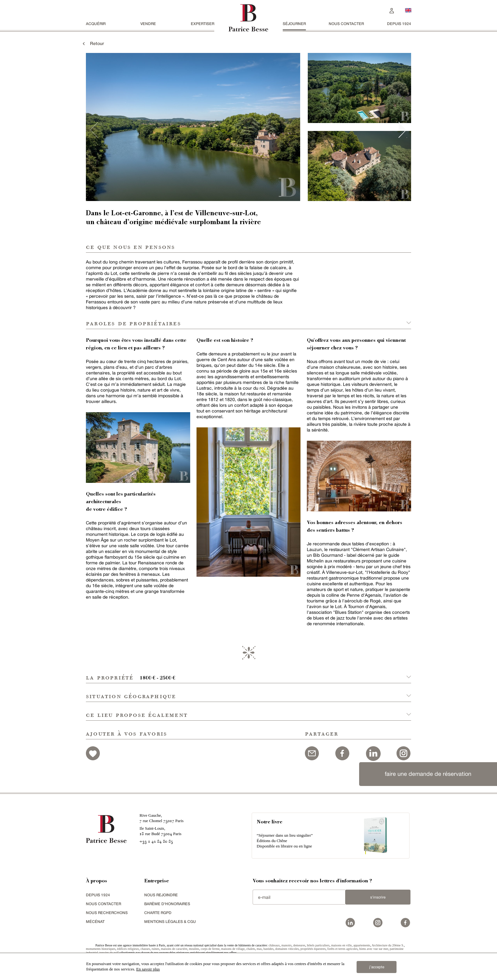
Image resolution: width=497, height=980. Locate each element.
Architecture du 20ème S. (388, 945)
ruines (155, 949)
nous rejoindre (161, 895)
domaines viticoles (287, 949)
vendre (148, 24)
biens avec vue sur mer (374, 949)
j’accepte (377, 967)
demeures (299, 945)
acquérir (96, 24)
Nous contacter (346, 24)
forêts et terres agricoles (343, 949)
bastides (268, 949)
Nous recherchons (107, 913)
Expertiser (203, 24)
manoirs (287, 945)
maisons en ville (342, 945)
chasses (145, 949)
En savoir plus (148, 969)
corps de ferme (210, 949)
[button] (248, 674)
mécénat (95, 922)
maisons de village (233, 949)
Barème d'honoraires (167, 904)
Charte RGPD (158, 913)
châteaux (274, 945)
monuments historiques (101, 949)
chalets (251, 949)
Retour (93, 43)
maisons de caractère (174, 949)
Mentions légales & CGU (170, 922)
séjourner (294, 24)
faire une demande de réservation (428, 774)
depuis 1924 (399, 24)
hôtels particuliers (318, 945)
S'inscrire (378, 897)
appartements (362, 945)
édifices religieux (128, 949)
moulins (194, 949)
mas (259, 949)
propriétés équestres (313, 949)
